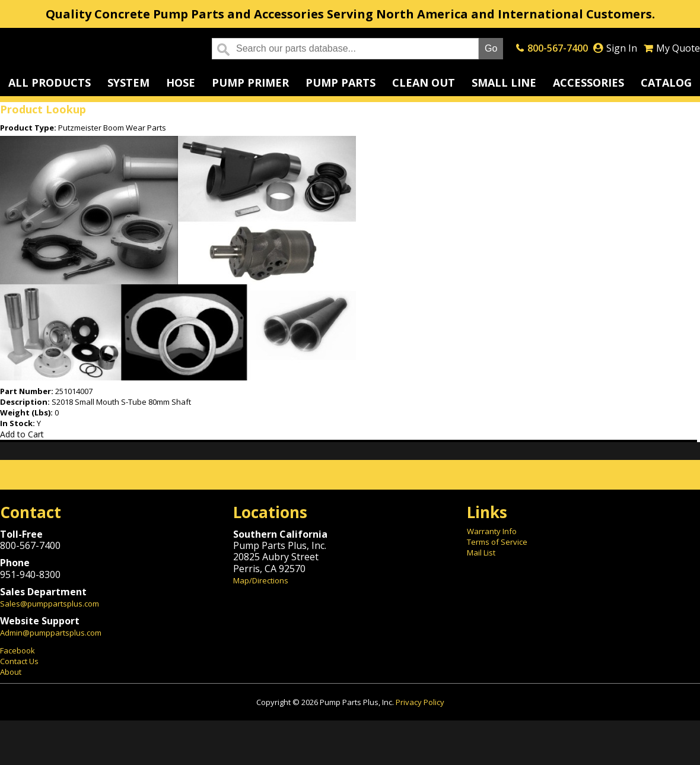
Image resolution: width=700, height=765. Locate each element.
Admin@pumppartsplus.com (51, 633)
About (11, 672)
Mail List (481, 553)
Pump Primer (250, 82)
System (128, 82)
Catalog (666, 82)
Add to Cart (22, 434)
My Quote (678, 48)
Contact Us (19, 661)
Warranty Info (492, 531)
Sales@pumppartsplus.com (50, 604)
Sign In (622, 48)
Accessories (588, 82)
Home (97, 49)
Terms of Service (497, 542)
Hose (181, 82)
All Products (50, 82)
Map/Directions (261, 580)
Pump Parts (341, 82)
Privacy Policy (420, 702)
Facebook (17, 650)
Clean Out (424, 82)
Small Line (504, 82)
